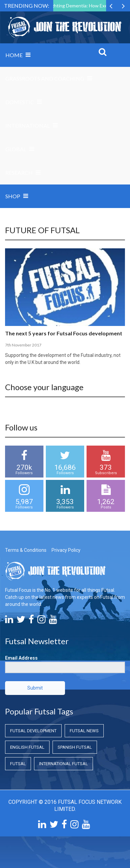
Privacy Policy (66, 550)
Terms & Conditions (26, 550)
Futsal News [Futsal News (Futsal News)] (84, 731)
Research (19, 173)
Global (16, 149)
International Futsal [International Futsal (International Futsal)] (63, 764)
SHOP (13, 196)
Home (14, 55)
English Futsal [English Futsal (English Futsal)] (27, 747)
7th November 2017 (23, 345)
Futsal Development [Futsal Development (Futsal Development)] (33, 731)
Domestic (20, 102)
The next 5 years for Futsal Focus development (64, 333)
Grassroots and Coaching (45, 78)
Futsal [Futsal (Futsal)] (18, 764)
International (28, 126)
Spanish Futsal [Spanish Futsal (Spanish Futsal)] (75, 747)
